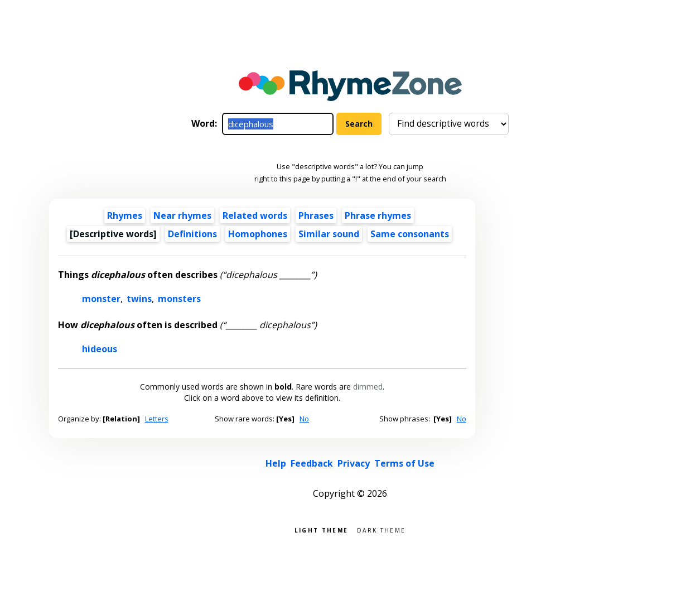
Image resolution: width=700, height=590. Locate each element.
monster (101, 299)
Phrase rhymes (378, 215)
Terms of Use (404, 463)
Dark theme (381, 529)
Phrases (316, 215)
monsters (179, 299)
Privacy (354, 463)
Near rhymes (182, 215)
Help (276, 463)
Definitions (192, 234)
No (304, 419)
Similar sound (329, 234)
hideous (100, 349)
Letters (157, 419)
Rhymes (125, 215)
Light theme (321, 529)
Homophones (258, 234)
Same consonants (410, 234)
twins (139, 299)
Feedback (312, 463)
